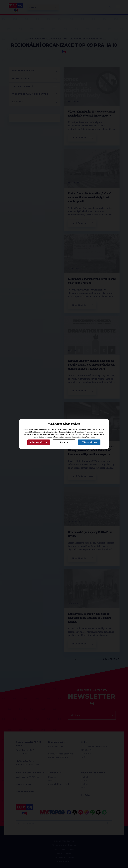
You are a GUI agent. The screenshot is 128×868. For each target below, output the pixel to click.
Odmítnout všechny (39, 442)
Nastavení (64, 442)
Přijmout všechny (89, 442)
